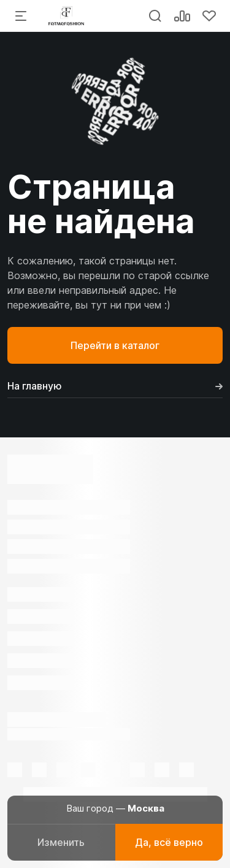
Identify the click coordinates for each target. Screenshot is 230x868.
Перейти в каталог (115, 345)
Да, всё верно (169, 842)
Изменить (61, 842)
